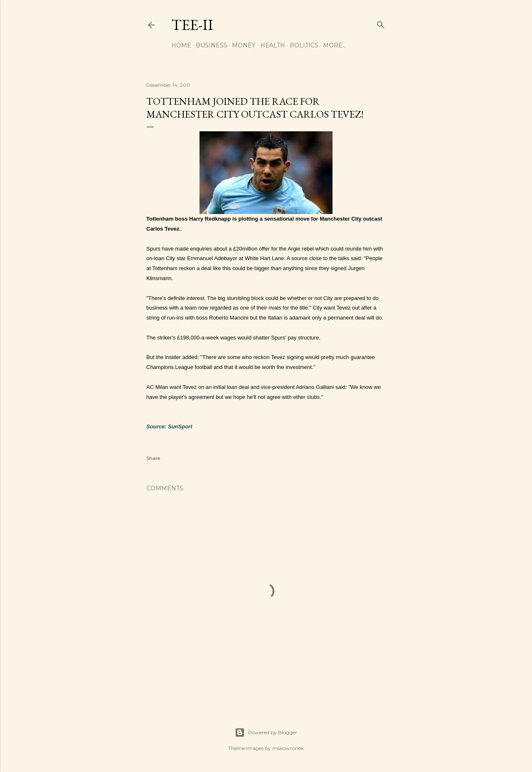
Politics (304, 45)
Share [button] (153, 458)
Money (244, 45)
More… (335, 45)
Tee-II (192, 25)
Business (212, 45)
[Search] (381, 23)
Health (273, 45)
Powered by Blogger (266, 733)
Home (181, 45)
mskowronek (288, 748)
